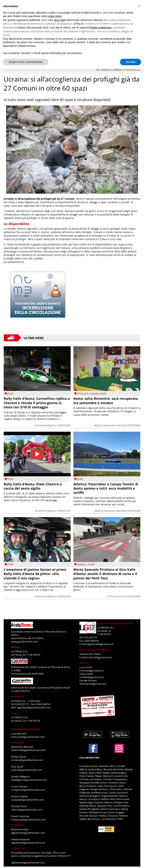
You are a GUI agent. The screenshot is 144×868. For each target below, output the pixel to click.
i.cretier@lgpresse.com (92, 677)
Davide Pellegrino (47, 425)
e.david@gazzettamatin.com (27, 770)
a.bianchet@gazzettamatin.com (28, 750)
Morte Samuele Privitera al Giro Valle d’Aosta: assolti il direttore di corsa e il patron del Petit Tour (105, 574)
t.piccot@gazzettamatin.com (27, 810)
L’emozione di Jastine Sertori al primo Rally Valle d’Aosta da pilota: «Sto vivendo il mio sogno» (35, 574)
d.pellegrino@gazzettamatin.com (29, 780)
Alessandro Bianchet (115, 425)
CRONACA (82, 565)
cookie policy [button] (54, 16)
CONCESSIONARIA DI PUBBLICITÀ (115, 623)
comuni (94, 394)
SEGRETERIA (18, 825)
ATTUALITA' (83, 394)
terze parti (60, 20)
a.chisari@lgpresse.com (99, 657)
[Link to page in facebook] (93, 748)
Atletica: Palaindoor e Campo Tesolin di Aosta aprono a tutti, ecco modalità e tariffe (106, 488)
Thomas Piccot (118, 596)
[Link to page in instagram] (119, 751)
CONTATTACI (18, 848)
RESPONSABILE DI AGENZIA (94, 650)
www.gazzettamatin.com (24, 641)
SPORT (10, 394)
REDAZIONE (17, 697)
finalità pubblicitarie (101, 28)
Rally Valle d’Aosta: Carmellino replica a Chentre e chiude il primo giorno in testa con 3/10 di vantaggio (37, 403)
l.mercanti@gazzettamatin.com (28, 737)
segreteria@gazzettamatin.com (34, 707)
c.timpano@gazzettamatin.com (28, 790)
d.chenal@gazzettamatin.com (27, 760)
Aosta (97, 425)
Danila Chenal (111, 69)
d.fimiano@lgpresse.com (93, 684)
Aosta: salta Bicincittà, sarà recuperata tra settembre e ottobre (106, 401)
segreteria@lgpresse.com (100, 644)
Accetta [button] (131, 62)
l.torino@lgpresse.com (92, 671)
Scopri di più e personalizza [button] (26, 62)
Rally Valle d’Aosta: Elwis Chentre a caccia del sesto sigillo (33, 486)
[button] (139, 6)
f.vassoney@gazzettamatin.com (28, 820)
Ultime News (34, 338)
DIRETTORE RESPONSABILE (26, 729)
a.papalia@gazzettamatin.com (27, 800)
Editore (15, 647)
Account (84, 663)
